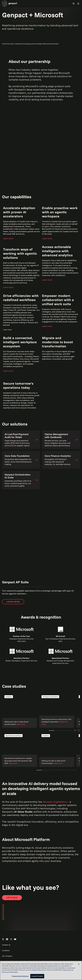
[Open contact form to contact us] (12, 898)
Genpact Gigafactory (55, 802)
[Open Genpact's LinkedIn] (11, 939)
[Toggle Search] (74, 4)
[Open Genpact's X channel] (3, 939)
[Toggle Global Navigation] (78, 4)
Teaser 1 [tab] (57, 731)
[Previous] (75, 730)
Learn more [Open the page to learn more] (8, 238)
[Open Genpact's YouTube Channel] (15, 939)
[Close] (79, 964)
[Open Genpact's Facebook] (7, 939)
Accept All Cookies (37, 976)
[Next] (79, 730)
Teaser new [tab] (51, 731)
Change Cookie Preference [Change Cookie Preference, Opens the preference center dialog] (20, 976)
